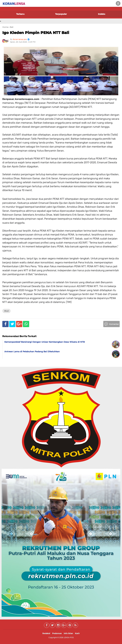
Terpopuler (61, 14)
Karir (77, 633)
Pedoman (57, 633)
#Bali (6, 311)
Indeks (102, 14)
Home (5, 27)
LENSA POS (69, 637)
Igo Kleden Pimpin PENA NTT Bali (36, 33)
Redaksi (46, 633)
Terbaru (20, 14)
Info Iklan (68, 633)
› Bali (11, 27)
